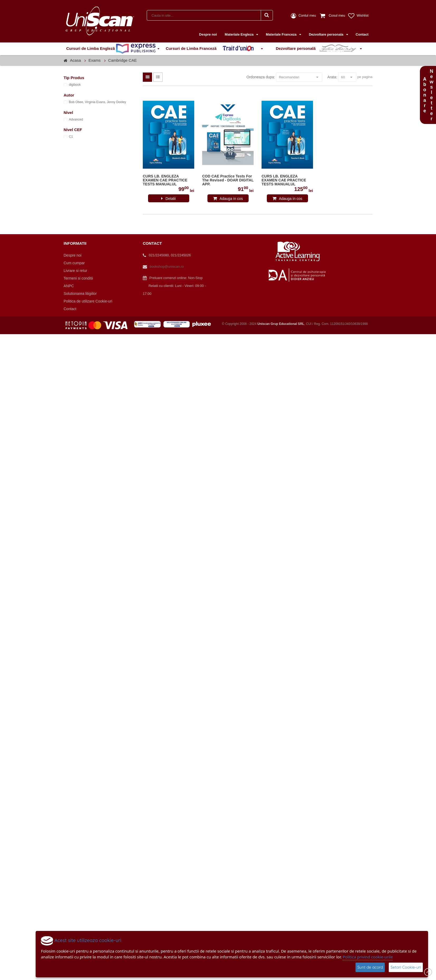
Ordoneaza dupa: (261, 77)
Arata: (332, 77)
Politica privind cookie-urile (368, 957)
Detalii (171, 199)
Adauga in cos (231, 199)
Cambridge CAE (122, 60)
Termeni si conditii (78, 278)
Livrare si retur (75, 271)
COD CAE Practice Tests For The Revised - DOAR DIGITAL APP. (228, 180)
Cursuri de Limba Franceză (212, 49)
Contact (362, 34)
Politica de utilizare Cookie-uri (88, 301)
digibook (75, 85)
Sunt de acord (370, 967)
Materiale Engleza (240, 34)
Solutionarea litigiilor (80, 294)
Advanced (76, 119)
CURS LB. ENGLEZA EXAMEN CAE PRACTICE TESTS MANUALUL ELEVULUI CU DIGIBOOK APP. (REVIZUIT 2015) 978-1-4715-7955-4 (167, 180)
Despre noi (208, 34)
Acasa (75, 60)
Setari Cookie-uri (406, 967)
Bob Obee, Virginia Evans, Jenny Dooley (98, 102)
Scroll (428, 972)
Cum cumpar (74, 263)
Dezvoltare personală (317, 49)
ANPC (69, 286)
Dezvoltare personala (326, 34)
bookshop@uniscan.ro (167, 266)
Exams (94, 60)
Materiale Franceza (282, 34)
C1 (71, 137)
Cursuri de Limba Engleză (111, 49)
